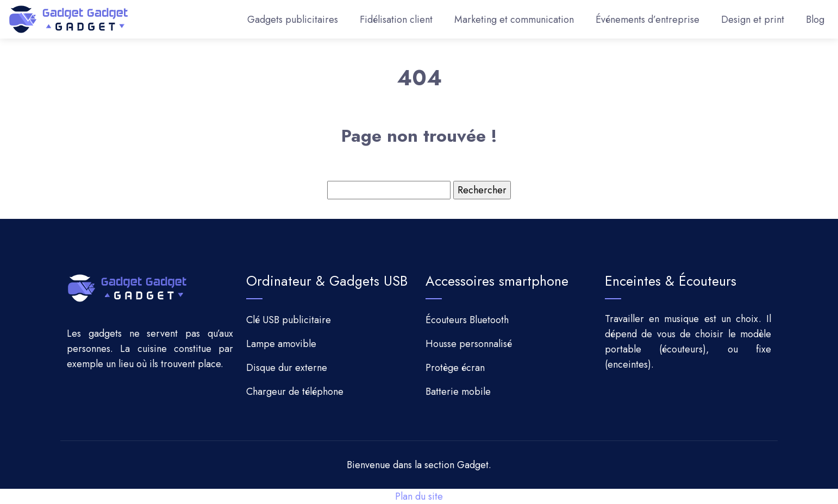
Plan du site (419, 496)
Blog (815, 20)
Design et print (753, 20)
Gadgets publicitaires (293, 20)
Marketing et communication (514, 20)
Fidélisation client (396, 20)
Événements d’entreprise (648, 20)
